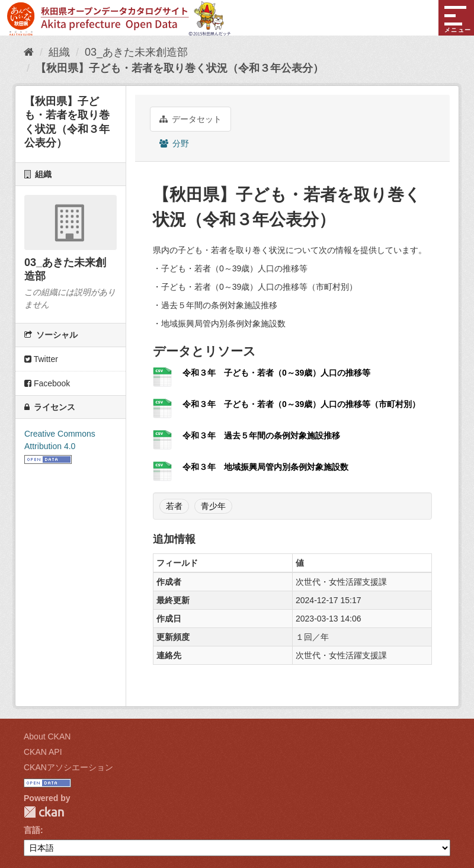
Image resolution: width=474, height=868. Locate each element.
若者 (174, 506)
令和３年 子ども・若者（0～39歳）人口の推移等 (276, 373)
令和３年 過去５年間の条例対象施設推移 (261, 435)
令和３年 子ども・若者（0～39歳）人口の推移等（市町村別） (301, 404)
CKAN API (43, 752)
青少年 (213, 506)
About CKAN (47, 736)
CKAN (44, 812)
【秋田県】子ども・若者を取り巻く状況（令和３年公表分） (180, 68)
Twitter (41, 359)
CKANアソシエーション (68, 767)
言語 (32, 830)
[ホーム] (29, 52)
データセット (190, 119)
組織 (59, 52)
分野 (174, 143)
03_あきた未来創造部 (136, 52)
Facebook (47, 383)
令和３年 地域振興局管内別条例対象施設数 (265, 467)
